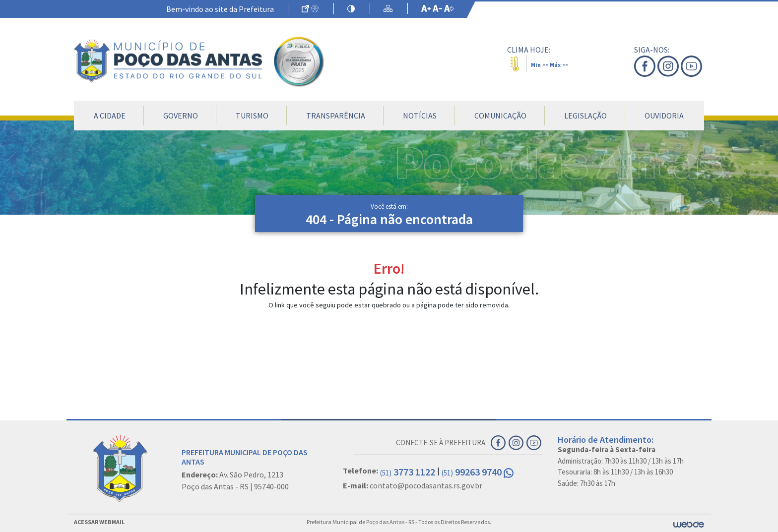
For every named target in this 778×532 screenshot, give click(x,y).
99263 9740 (478, 472)
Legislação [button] (585, 116)
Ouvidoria (664, 116)
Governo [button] (181, 116)
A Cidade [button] (110, 116)
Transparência (336, 116)
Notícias (420, 116)
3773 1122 (408, 472)
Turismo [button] (252, 116)
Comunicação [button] (500, 116)
